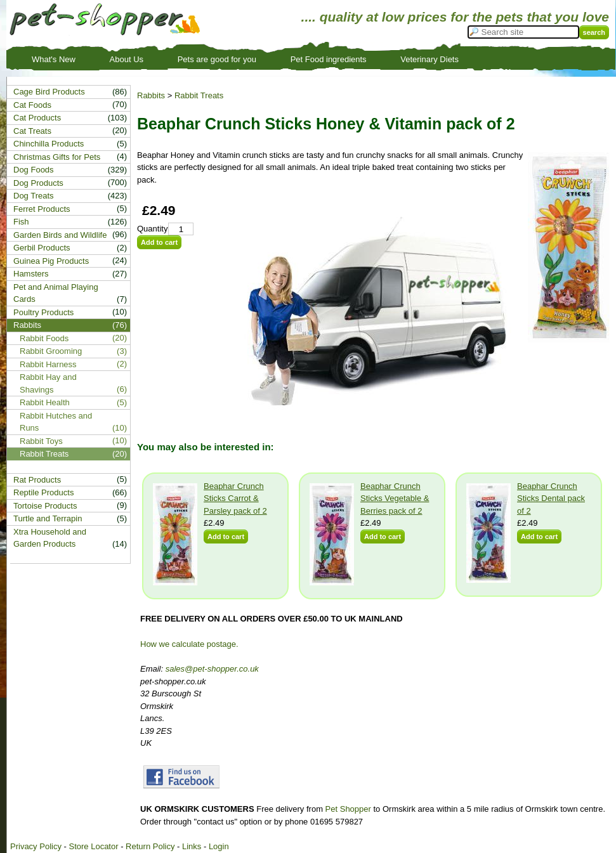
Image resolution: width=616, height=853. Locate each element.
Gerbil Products (42, 248)
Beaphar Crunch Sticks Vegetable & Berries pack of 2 (395, 498)
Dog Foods (34, 170)
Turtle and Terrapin (48, 518)
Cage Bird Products (49, 92)
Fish (21, 222)
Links (192, 846)
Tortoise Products (45, 506)
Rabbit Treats (199, 95)
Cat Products (37, 118)
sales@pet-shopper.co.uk (212, 669)
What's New (54, 59)
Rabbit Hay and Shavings (48, 383)
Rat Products (37, 480)
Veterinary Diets (429, 59)
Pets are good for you (217, 59)
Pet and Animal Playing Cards (56, 293)
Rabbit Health (45, 402)
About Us (127, 59)
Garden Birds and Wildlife (60, 235)
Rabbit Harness (48, 364)
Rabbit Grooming (51, 351)
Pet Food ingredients (329, 59)
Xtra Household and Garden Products (50, 538)
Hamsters (31, 274)
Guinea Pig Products (51, 261)
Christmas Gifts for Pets (57, 157)
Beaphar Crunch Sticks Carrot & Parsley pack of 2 (235, 498)
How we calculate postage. (189, 644)
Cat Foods (32, 105)
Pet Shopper (348, 809)
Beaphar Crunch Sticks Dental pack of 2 (551, 498)
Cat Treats (32, 131)
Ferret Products (42, 209)
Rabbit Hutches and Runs (56, 422)
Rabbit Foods (44, 338)
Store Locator (93, 846)
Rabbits (151, 95)
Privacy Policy (36, 846)
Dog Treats (34, 196)
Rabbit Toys (41, 441)
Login (219, 846)
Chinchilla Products (49, 144)
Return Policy (150, 846)
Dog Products (38, 183)
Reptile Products (43, 492)
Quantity (152, 229)
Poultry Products (43, 312)
